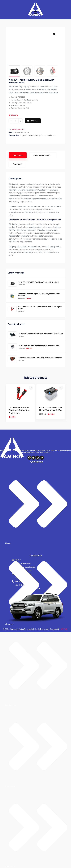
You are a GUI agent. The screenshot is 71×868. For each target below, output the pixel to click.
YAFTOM (65, 629)
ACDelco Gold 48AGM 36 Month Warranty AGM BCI (39, 345)
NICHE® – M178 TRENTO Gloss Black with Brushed (39, 282)
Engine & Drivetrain (27, 135)
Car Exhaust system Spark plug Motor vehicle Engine (40, 357)
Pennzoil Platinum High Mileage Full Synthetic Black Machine (39, 294)
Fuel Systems (40, 135)
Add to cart (33, 120)
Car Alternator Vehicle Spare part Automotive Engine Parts (40, 307)
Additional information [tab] (43, 155)
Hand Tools (51, 135)
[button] (35, 13)
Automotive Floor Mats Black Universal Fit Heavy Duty (41, 333)
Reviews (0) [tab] (17, 164)
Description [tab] (18, 155)
